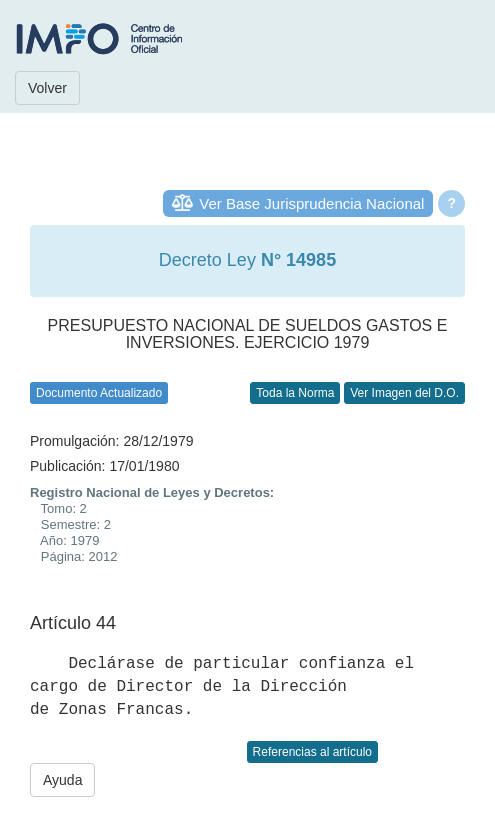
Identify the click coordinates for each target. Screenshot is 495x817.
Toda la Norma (295, 393)
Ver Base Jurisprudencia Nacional (311, 203)
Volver (47, 88)
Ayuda (62, 780)
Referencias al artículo (312, 752)
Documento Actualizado (99, 393)
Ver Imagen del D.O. (404, 393)
